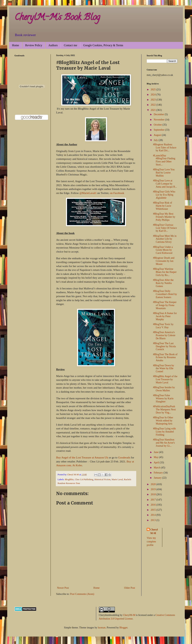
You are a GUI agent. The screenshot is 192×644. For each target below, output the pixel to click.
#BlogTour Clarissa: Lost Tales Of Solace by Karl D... (165, 228)
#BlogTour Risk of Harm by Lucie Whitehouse (163, 206)
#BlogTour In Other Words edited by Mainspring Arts (163, 421)
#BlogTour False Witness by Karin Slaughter (163, 398)
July (156, 140)
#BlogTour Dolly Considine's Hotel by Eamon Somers (165, 294)
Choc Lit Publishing (84, 479)
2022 (154, 105)
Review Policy (34, 45)
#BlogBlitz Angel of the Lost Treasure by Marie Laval (165, 379)
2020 (154, 484)
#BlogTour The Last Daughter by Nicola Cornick (164, 346)
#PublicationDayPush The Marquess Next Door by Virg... (164, 410)
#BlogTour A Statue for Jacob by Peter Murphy (165, 316)
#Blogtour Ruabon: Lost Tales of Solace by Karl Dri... (165, 148)
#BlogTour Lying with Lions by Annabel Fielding (164, 432)
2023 (154, 100)
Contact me (70, 45)
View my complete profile (151, 542)
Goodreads (124, 457)
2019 (154, 489)
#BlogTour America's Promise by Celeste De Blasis (164, 335)
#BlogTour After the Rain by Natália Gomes (163, 283)
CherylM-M (129, 615)
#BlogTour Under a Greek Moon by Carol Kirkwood (163, 250)
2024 (154, 95)
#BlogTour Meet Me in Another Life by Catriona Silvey (165, 239)
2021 (154, 110)
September (159, 130)
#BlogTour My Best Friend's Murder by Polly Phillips (164, 217)
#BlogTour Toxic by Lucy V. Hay (163, 326)
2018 (154, 494)
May (156, 457)
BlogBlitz (69, 479)
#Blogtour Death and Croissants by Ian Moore (164, 261)
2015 (154, 510)
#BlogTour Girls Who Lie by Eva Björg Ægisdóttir (164, 195)
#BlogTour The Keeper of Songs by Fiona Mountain (165, 305)
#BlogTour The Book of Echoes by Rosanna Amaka (165, 357)
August (158, 135)
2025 (154, 90)
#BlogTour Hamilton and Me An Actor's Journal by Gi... (164, 443)
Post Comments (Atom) (82, 594)
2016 (154, 505)
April (157, 463)
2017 (154, 500)
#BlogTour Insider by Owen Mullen (164, 389)
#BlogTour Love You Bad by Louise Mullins (164, 173)
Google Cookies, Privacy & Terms (103, 45)
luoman (102, 628)
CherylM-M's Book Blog (57, 18)
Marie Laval (117, 479)
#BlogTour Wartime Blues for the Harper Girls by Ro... (165, 272)
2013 (154, 520)
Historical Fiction (102, 479)
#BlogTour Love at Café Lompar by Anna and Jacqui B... (165, 184)
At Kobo (77, 465)
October (158, 125)
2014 (154, 515)
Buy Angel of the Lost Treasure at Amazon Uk (82, 457)
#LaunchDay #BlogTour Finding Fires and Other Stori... (164, 160)
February (158, 473)
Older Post (130, 588)
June (156, 452)
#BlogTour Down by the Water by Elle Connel (164, 369)
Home (15, 45)
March (157, 468)
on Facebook (117, 193)
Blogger (123, 628)
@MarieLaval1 (88, 193)
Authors (53, 45)
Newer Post (63, 588)
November (159, 120)
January (158, 478)
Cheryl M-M (154, 531)
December (159, 114)
